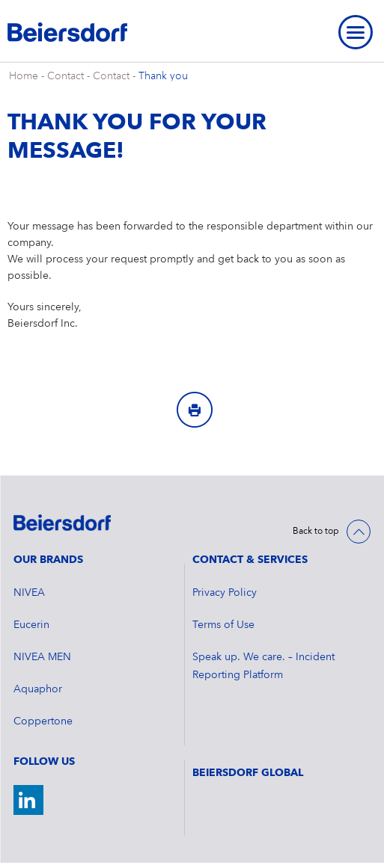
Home (24, 76)
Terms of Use (223, 625)
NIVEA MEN (42, 657)
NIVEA (29, 593)
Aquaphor (38, 689)
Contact (65, 76)
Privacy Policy (225, 593)
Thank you (163, 76)
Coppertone (43, 721)
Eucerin (31, 625)
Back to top (316, 532)
